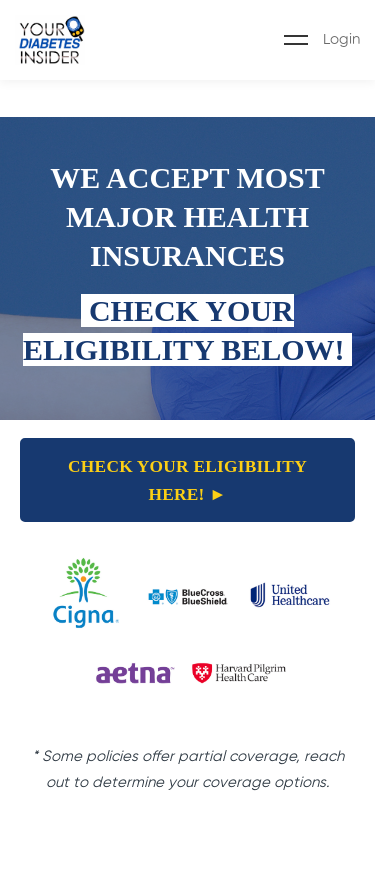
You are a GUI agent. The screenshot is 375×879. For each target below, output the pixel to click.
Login (341, 39)
